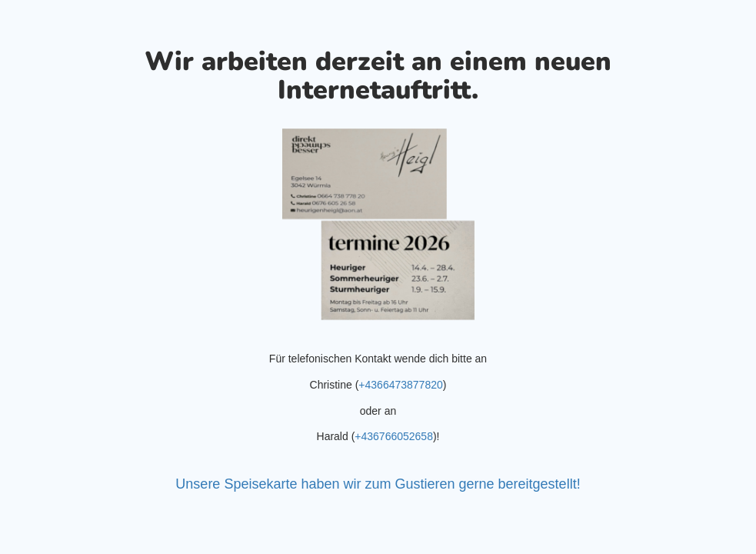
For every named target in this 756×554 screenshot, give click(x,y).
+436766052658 (394, 436)
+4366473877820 (400, 385)
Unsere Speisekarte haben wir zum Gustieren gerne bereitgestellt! (378, 484)
